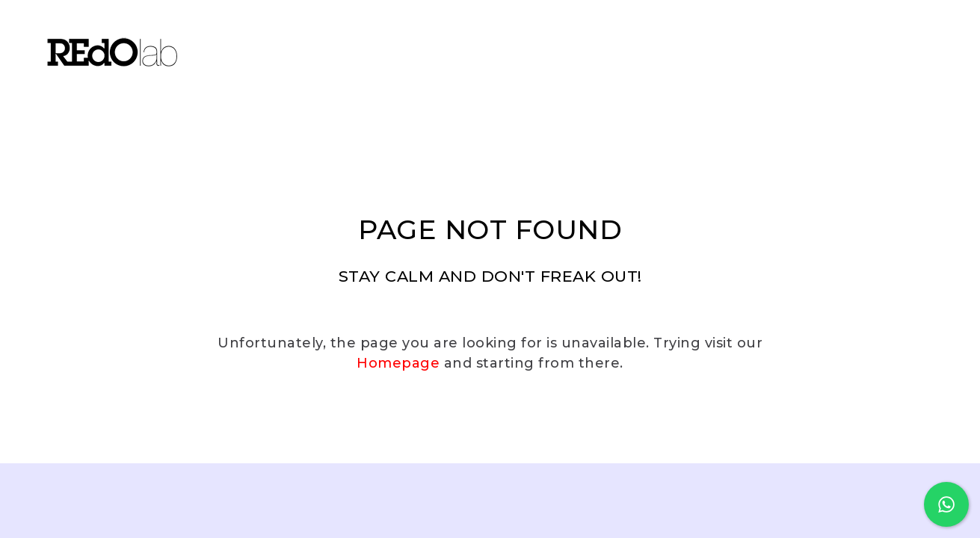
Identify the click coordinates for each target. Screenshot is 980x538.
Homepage (398, 363)
